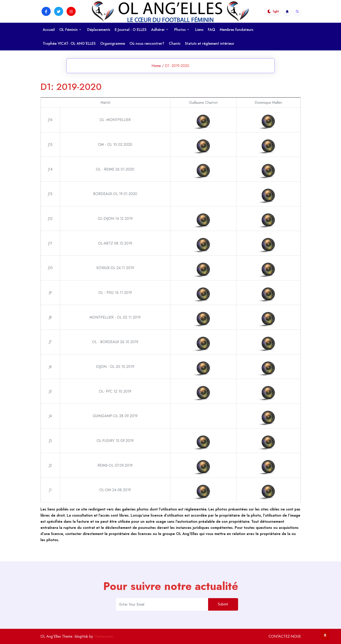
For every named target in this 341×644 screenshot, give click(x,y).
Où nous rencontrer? (147, 43)
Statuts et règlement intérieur (210, 43)
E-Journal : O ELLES (131, 30)
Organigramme (113, 43)
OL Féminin (68, 30)
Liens (199, 30)
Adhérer (158, 30)
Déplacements (99, 30)
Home (156, 66)
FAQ (212, 30)
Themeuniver (104, 636)
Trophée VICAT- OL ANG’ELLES (69, 43)
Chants (175, 43)
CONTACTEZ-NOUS (285, 636)
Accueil (49, 30)
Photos (180, 30)
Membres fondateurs (236, 30)
